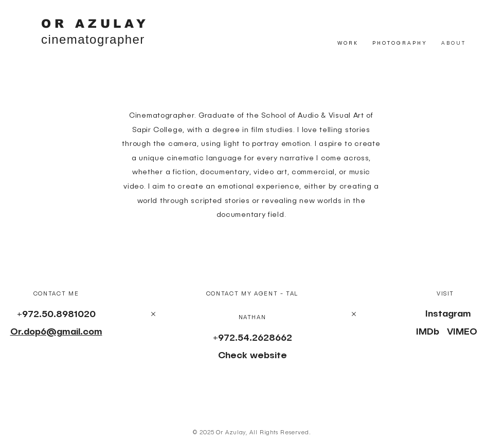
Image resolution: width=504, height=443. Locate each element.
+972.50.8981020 (56, 315)
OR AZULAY (95, 24)
